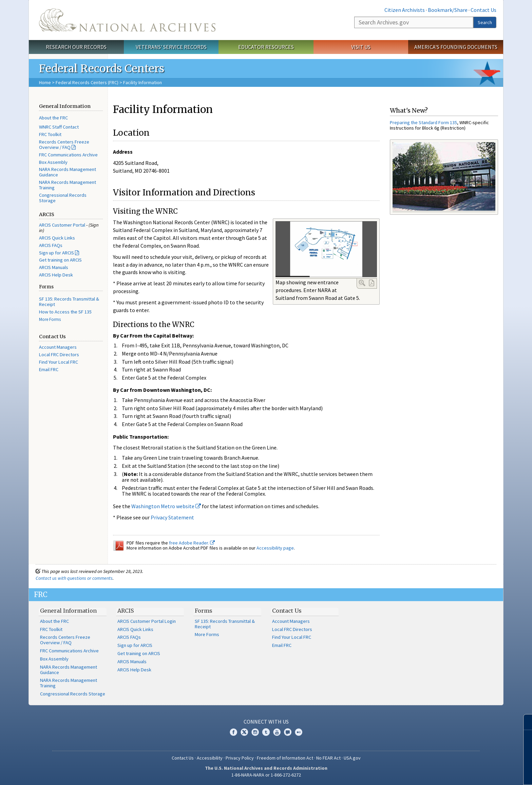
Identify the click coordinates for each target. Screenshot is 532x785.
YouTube (277, 732)
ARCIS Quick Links (57, 238)
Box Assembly (53, 162)
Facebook (233, 732)
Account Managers (58, 347)
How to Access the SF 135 (65, 312)
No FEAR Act (328, 758)
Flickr (299, 732)
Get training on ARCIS (60, 260)
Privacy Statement (172, 517)
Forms (204, 611)
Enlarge (362, 283)
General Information (68, 611)
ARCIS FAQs (51, 245)
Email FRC (49, 369)
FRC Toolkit (50, 134)
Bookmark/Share (448, 10)
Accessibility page (275, 548)
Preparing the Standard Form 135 (423, 122)
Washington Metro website (166, 506)
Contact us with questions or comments (74, 578)
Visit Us (361, 47)
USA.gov (352, 758)
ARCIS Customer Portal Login (147, 621)
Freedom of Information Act (285, 758)
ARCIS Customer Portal (62, 225)
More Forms (50, 319)
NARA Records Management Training (68, 185)
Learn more (472, 773)
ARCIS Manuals (54, 267)
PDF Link (372, 283)
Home (45, 82)
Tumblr (266, 732)
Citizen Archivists (405, 10)
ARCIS (126, 611)
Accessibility (210, 758)
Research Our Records (76, 47)
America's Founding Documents (456, 47)
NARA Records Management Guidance (68, 172)
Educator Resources (266, 47)
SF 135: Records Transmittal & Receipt (69, 302)
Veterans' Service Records (171, 47)
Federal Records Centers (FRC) (87, 82)
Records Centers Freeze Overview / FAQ (64, 145)
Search (485, 22)
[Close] (524, 722)
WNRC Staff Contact (59, 127)
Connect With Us (266, 722)
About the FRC (53, 118)
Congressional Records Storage (63, 198)
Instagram (255, 732)
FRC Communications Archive (68, 155)
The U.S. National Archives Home (127, 20)
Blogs (288, 732)
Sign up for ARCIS (56, 253)
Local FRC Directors (59, 355)
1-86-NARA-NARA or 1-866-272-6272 (266, 775)
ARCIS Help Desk (56, 275)
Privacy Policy (240, 758)
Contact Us (483, 10)
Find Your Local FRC (59, 362)
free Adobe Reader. (192, 543)
